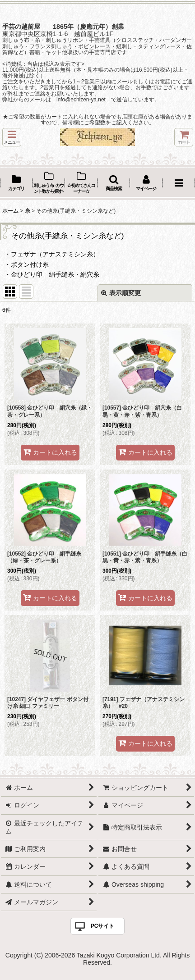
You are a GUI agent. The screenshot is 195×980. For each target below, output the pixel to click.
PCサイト (103, 926)
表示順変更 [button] (121, 293)
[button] (12, 137)
